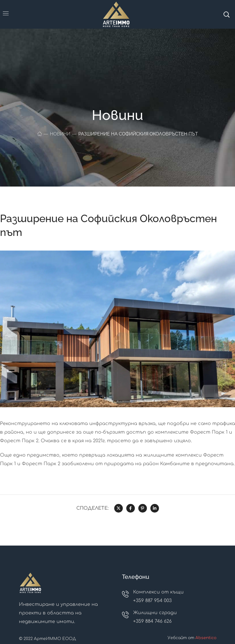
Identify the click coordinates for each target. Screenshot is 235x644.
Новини (60, 134)
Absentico (206, 638)
